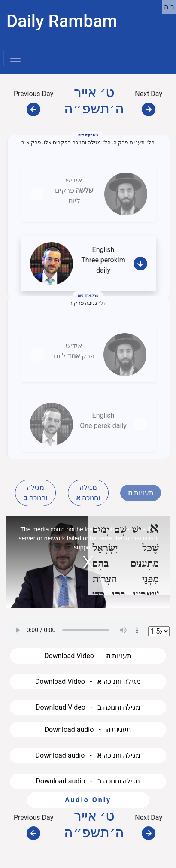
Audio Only (88, 800)
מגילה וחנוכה (35, 493)
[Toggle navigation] (15, 58)
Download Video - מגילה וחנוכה (88, 681)
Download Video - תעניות (88, 656)
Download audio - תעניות (88, 730)
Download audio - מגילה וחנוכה (88, 755)
